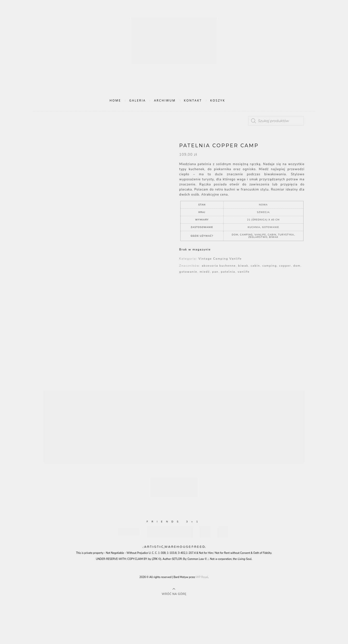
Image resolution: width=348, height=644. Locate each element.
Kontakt (193, 100)
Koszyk (218, 100)
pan (215, 272)
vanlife (244, 272)
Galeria (138, 100)
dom (297, 266)
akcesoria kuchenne (219, 266)
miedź (205, 272)
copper (285, 266)
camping (270, 266)
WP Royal (202, 577)
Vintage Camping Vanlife (220, 259)
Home (115, 100)
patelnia (228, 272)
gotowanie (188, 272)
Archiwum (165, 100)
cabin (255, 266)
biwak (243, 266)
